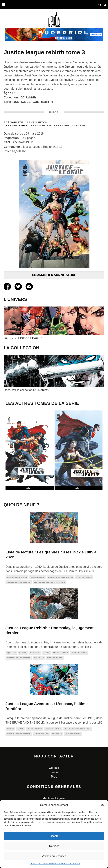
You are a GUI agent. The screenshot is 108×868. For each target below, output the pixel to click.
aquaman (11, 653)
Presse (54, 772)
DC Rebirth (28, 97)
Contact (54, 768)
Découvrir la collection (26, 390)
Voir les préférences (54, 856)
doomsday (35, 653)
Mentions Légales (54, 798)
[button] (102, 805)
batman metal (37, 577)
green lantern (60, 653)
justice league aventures (78, 729)
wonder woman (55, 658)
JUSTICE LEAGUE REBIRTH (33, 102)
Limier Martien (41, 734)
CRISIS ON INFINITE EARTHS (61, 577)
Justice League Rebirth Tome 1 (49, 582)
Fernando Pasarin (69, 125)
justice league (84, 577)
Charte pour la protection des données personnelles (55, 864)
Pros (54, 777)
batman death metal (17, 577)
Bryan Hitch (37, 122)
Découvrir (23, 338)
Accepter (54, 836)
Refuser (54, 846)
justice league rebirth (19, 582)
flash (46, 653)
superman (39, 658)
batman (23, 653)
